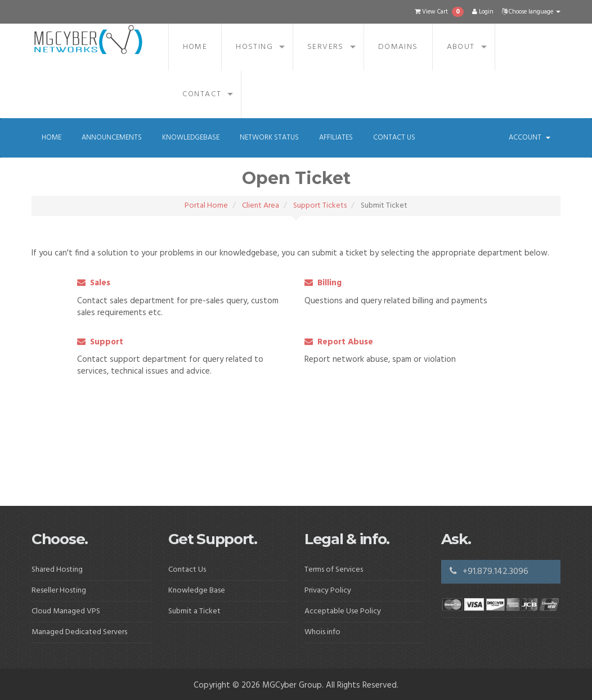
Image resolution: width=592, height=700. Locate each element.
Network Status (269, 138)
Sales (94, 283)
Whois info (322, 632)
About (461, 47)
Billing (323, 283)
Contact (202, 94)
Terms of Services (334, 570)
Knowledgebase (191, 138)
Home (195, 47)
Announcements (112, 138)
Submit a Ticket (194, 611)
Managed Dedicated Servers (79, 632)
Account (530, 138)
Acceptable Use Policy (343, 611)
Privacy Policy (328, 591)
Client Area (261, 206)
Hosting (254, 47)
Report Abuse (339, 342)
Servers (326, 47)
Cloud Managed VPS (66, 611)
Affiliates (336, 138)
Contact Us (394, 138)
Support (100, 342)
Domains (398, 47)
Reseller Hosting (59, 591)
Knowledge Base (197, 591)
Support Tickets (320, 206)
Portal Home (206, 206)
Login (483, 12)
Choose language (531, 12)
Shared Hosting (57, 570)
